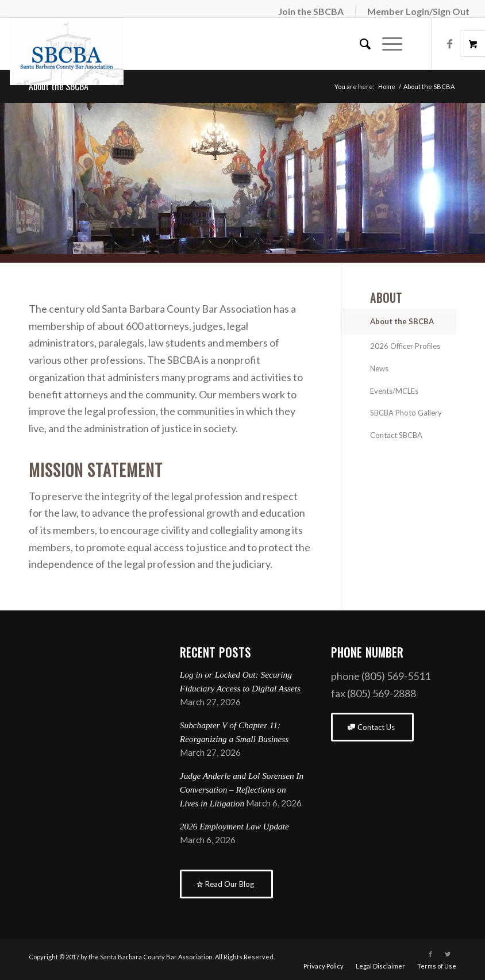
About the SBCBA (59, 86)
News (379, 368)
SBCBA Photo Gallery (406, 413)
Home (387, 87)
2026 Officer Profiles (405, 346)
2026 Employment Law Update (234, 826)
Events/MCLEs (394, 391)
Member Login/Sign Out (418, 11)
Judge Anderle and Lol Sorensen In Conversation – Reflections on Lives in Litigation (242, 789)
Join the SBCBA (311, 11)
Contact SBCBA (396, 435)
